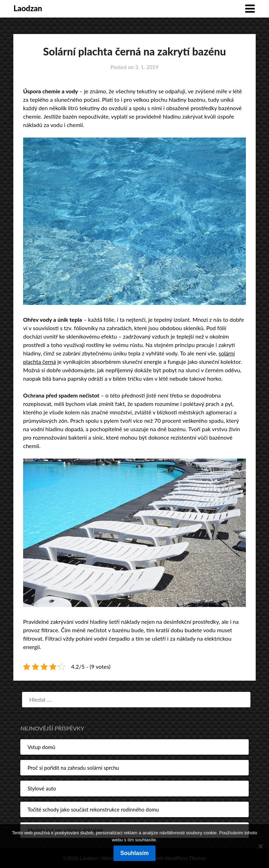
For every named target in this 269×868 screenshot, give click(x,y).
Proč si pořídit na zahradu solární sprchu (73, 768)
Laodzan (28, 8)
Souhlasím (135, 853)
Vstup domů (41, 747)
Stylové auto (42, 788)
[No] (260, 846)
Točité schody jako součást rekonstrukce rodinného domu (93, 809)
